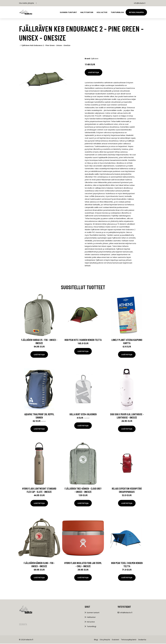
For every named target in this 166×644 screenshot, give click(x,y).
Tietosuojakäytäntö (129, 640)
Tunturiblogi (117, 12)
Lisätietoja (93, 72)
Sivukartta (142, 640)
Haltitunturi (87, 12)
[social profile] (36, 3)
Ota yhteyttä (105, 640)
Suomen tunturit (68, 12)
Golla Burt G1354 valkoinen (83, 415)
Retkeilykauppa (136, 12)
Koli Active (102, 12)
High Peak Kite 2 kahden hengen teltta (83, 340)
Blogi (96, 640)
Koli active (91, 622)
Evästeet (115, 640)
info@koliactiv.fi (139, 3)
